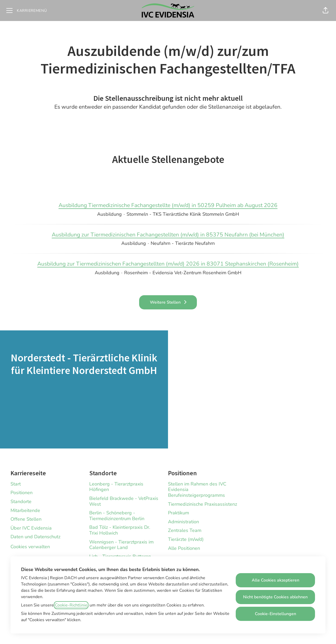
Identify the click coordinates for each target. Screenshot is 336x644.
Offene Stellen (26, 519)
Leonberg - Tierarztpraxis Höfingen (116, 487)
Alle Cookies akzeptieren (275, 580)
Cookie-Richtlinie (71, 605)
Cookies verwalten (30, 547)
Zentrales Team (185, 530)
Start (16, 484)
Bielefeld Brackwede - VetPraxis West (124, 501)
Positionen (22, 493)
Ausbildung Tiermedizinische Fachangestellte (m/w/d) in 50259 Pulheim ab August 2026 (168, 205)
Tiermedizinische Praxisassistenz (203, 504)
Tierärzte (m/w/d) (186, 539)
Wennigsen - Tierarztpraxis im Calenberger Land (121, 545)
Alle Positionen (184, 548)
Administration (183, 522)
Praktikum (178, 513)
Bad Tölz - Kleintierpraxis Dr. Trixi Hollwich (120, 530)
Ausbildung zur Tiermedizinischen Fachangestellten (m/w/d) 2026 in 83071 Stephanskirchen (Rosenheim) (168, 264)
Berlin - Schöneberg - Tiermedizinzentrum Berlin (117, 516)
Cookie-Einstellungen (275, 614)
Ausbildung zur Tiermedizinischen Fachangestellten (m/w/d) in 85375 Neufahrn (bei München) (168, 235)
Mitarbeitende (25, 510)
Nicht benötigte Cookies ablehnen (275, 597)
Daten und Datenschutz (35, 537)
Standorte (21, 502)
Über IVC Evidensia (31, 528)
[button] (325, 10)
